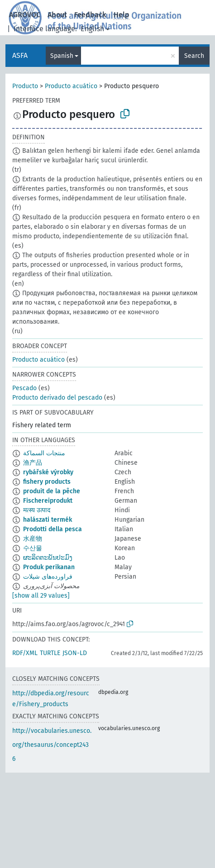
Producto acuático (71, 86)
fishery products (47, 482)
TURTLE (50, 653)
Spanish (62, 56)
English (92, 29)
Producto (25, 86)
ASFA (20, 55)
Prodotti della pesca (53, 529)
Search (194, 56)
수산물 (33, 548)
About (57, 15)
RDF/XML (25, 653)
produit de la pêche (52, 491)
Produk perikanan (49, 567)
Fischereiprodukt (48, 501)
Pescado (24, 388)
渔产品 (33, 463)
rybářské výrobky (48, 472)
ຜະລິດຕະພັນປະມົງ (48, 558)
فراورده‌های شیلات (48, 577)
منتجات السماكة (44, 453)
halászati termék (48, 520)
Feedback (90, 15)
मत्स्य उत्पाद (37, 510)
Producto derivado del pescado (57, 398)
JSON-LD (75, 653)
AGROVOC (25, 15)
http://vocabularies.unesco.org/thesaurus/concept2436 (52, 745)
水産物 (33, 539)
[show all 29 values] (41, 596)
